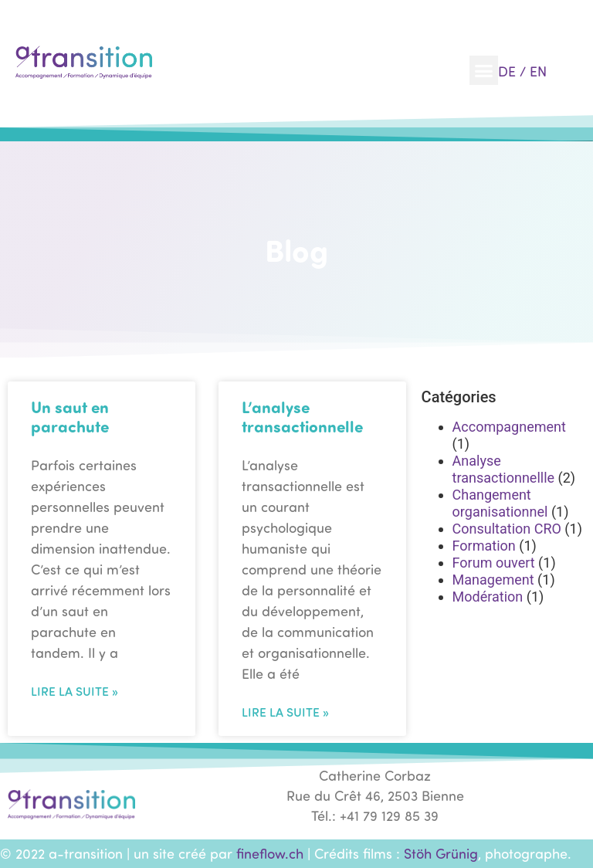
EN (538, 71)
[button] (484, 70)
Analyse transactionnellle (504, 469)
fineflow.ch (270, 853)
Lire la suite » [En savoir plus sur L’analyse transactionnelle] (285, 712)
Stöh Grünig (441, 853)
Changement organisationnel (500, 503)
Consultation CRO (507, 529)
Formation (484, 546)
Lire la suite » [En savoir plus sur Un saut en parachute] (75, 691)
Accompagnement (509, 427)
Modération (488, 597)
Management (493, 580)
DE (507, 71)
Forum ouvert (494, 563)
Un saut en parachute (70, 416)
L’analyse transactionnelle (302, 416)
